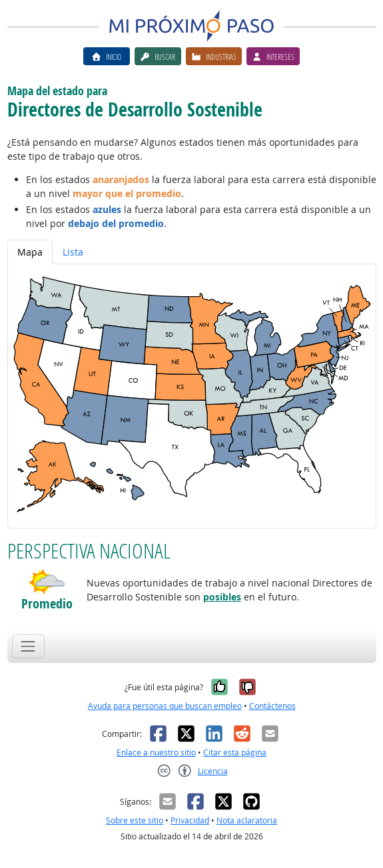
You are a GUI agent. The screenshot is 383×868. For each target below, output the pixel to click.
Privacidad (190, 820)
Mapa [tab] (30, 252)
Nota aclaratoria (247, 820)
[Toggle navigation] (28, 646)
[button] (47, 582)
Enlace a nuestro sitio (156, 753)
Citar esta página (235, 753)
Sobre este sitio (135, 820)
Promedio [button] (47, 603)
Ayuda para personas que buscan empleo (165, 706)
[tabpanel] (192, 396)
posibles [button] (222, 597)
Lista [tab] (73, 252)
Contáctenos (272, 706)
